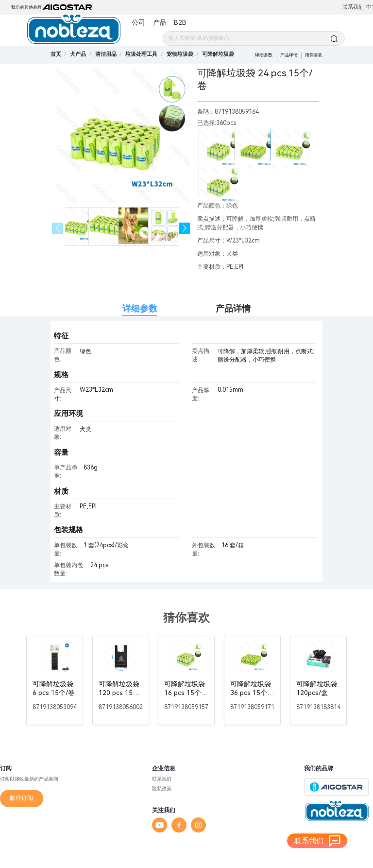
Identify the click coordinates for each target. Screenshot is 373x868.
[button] (185, 228)
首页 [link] (56, 54)
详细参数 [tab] (140, 308)
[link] (78, 54)
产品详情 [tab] (233, 308)
